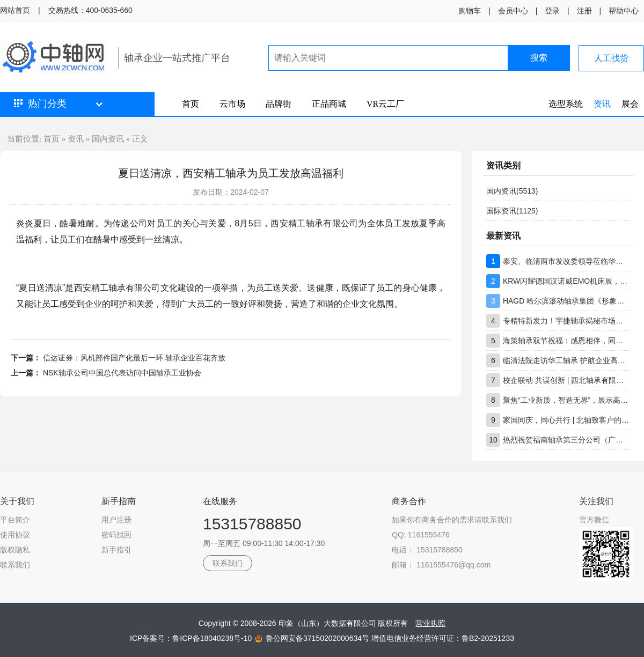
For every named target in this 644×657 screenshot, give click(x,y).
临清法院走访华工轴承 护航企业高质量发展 (566, 360)
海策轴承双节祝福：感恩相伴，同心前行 (566, 341)
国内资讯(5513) (512, 191)
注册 (584, 11)
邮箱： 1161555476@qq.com (441, 565)
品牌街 (279, 104)
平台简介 (15, 520)
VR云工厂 (385, 104)
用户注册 (116, 520)
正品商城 (329, 104)
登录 (552, 11)
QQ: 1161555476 (420, 535)
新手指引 (116, 550)
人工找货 (611, 58)
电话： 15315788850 (427, 550)
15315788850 (252, 524)
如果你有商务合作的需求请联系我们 (452, 520)
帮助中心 (624, 11)
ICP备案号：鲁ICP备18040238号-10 (192, 638)
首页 (191, 104)
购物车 (470, 11)
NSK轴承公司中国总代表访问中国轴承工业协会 (122, 373)
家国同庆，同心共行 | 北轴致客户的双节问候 (566, 420)
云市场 (232, 104)
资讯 (602, 104)
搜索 (539, 58)
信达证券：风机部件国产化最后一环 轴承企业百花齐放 (134, 358)
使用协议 (15, 535)
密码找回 (116, 535)
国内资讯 (108, 139)
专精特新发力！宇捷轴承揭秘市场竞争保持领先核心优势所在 (566, 321)
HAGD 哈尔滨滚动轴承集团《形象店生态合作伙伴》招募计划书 (566, 301)
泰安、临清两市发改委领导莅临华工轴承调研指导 (566, 261)
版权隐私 (15, 550)
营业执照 (430, 623)
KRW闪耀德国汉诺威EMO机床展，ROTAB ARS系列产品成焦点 (566, 281)
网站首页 (15, 10)
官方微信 (594, 520)
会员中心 (513, 11)
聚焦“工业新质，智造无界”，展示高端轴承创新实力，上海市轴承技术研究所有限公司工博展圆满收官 (566, 400)
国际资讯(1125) (512, 211)
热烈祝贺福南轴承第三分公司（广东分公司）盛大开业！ (566, 440)
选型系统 (566, 104)
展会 (630, 104)
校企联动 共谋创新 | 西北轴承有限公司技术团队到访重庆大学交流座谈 (566, 380)
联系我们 (15, 565)
